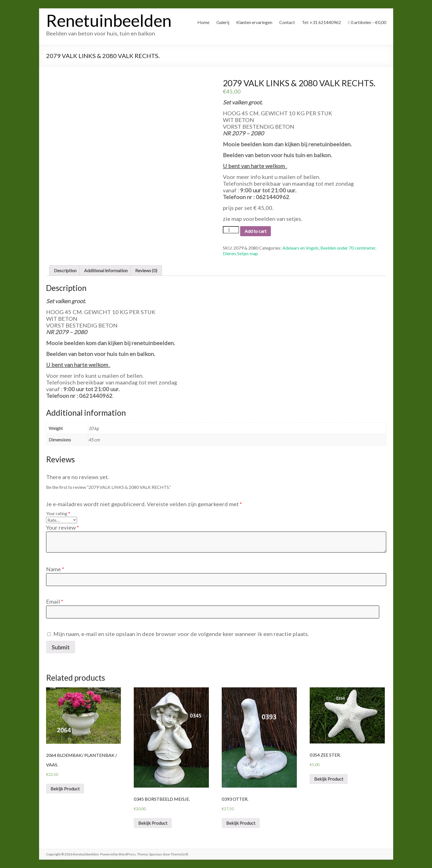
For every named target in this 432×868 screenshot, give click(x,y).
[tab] (65, 271)
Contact (287, 22)
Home (203, 22)
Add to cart (256, 231)
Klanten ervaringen (254, 22)
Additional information (106, 270)
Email (55, 601)
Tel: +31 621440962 (321, 22)
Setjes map (248, 253)
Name (55, 569)
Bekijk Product (65, 789)
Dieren (229, 253)
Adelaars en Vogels (300, 248)
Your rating (58, 513)
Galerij (223, 22)
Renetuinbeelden (109, 20)
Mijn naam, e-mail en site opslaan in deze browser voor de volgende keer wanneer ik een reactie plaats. (181, 634)
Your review (63, 527)
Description (65, 270)
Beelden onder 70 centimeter (348, 248)
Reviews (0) (146, 270)
